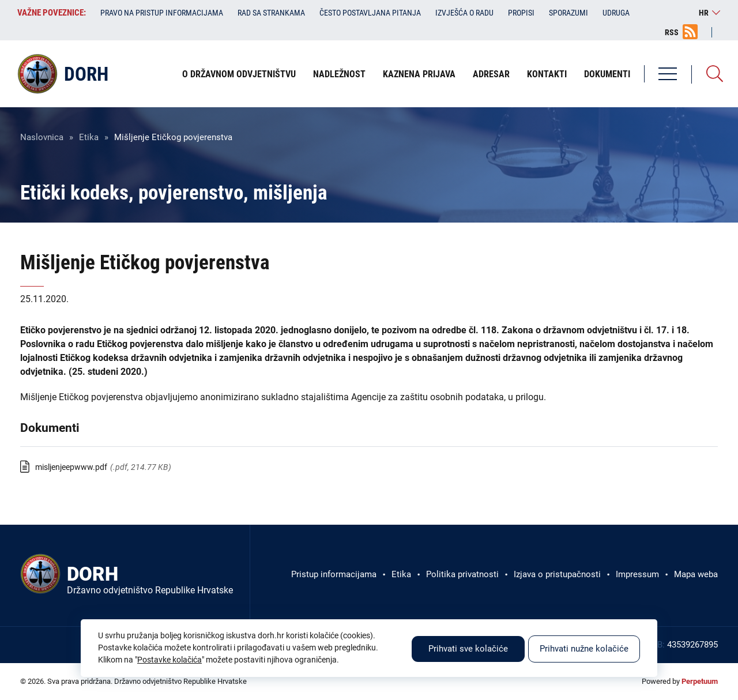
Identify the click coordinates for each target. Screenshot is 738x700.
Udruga (616, 13)
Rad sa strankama (271, 13)
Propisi (521, 13)
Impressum (637, 574)
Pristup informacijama (334, 574)
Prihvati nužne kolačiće (584, 649)
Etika (89, 137)
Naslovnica (42, 137)
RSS (672, 32)
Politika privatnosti (462, 574)
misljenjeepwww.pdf (71, 467)
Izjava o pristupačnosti (557, 574)
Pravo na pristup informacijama (162, 13)
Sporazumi (568, 13)
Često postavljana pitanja (370, 13)
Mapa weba (696, 574)
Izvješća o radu (464, 13)
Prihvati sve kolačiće (468, 649)
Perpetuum (700, 681)
